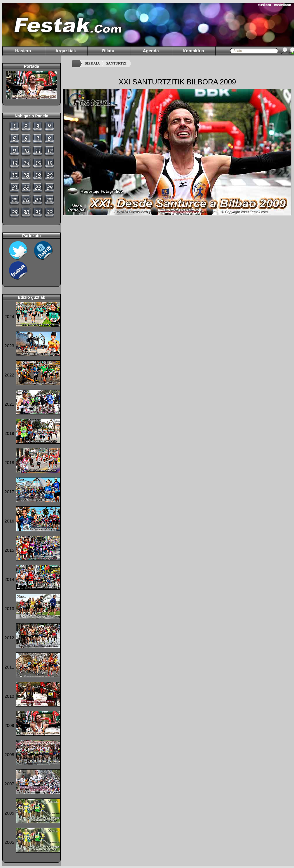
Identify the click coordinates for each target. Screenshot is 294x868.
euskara (264, 5)
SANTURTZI (116, 63)
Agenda (151, 51)
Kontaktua (193, 51)
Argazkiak (66, 51)
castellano (282, 5)
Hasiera (23, 51)
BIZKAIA (92, 63)
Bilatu (108, 51)
